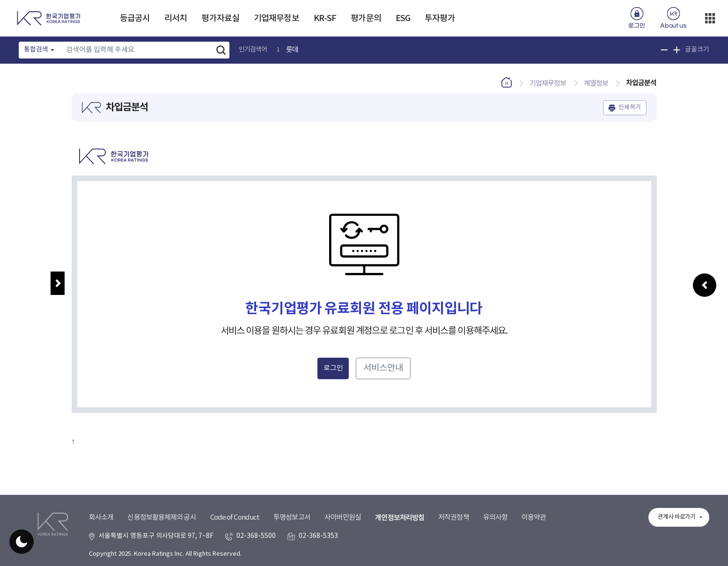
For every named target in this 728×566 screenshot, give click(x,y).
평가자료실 (220, 18)
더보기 (710, 18)
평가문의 (366, 18)
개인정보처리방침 (400, 518)
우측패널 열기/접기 (705, 300)
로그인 (636, 26)
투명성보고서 (292, 518)
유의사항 (495, 518)
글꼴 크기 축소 (665, 50)
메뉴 (58, 283)
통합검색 (36, 50)
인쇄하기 (630, 108)
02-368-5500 (256, 536)
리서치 (176, 18)
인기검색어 (253, 50)
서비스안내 (383, 368)
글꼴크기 (697, 50)
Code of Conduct (235, 518)
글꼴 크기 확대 (677, 50)
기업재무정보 (276, 18)
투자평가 (440, 18)
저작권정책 (454, 518)
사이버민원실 (343, 518)
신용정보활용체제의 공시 (162, 518)
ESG (403, 18)
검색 (221, 50)
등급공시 (135, 18)
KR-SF (325, 18)
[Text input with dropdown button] (137, 50)
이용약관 (534, 518)
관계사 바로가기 (677, 517)
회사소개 (101, 518)
